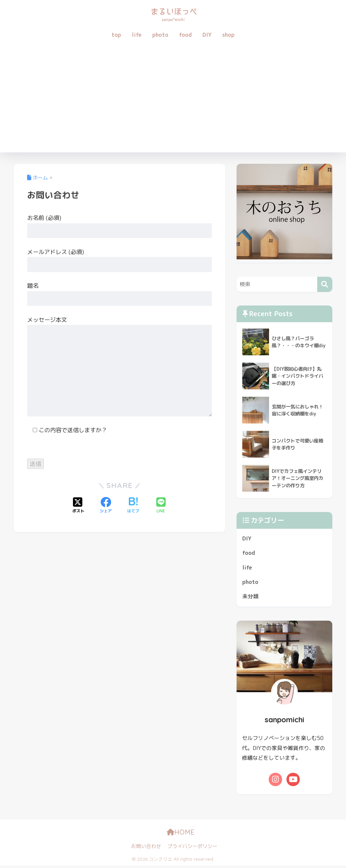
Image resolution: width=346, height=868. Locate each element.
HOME (187, 834)
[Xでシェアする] (78, 506)
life (137, 35)
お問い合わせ (146, 848)
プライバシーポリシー (192, 848)
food (185, 35)
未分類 (251, 598)
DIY (207, 35)
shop (228, 35)
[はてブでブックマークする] (133, 506)
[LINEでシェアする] (161, 506)
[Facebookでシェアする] (106, 506)
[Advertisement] (173, 102)
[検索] (325, 284)
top (116, 35)
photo (160, 35)
